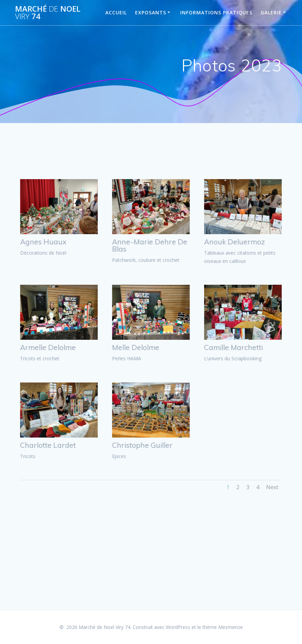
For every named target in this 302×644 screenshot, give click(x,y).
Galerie (271, 12)
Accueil (116, 12)
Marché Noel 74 (48, 13)
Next (272, 487)
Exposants (151, 12)
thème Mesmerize (223, 627)
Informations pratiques (216, 12)
